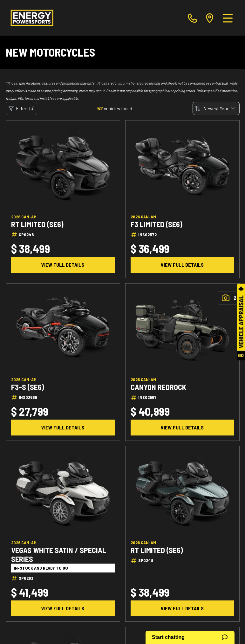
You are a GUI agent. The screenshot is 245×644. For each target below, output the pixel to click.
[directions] (210, 18)
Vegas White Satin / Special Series (59, 555)
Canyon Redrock (158, 387)
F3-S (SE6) (28, 387)
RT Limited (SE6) (37, 224)
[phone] (193, 18)
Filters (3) (21, 108)
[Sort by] (216, 108)
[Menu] (228, 18)
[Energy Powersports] (32, 18)
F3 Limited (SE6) (157, 224)
